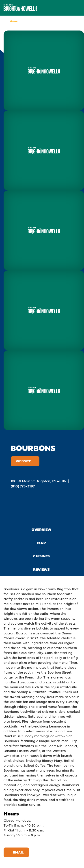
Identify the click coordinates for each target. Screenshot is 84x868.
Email (16, 852)
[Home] (20, 8)
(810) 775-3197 (23, 486)
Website (25, 461)
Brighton (64, 589)
